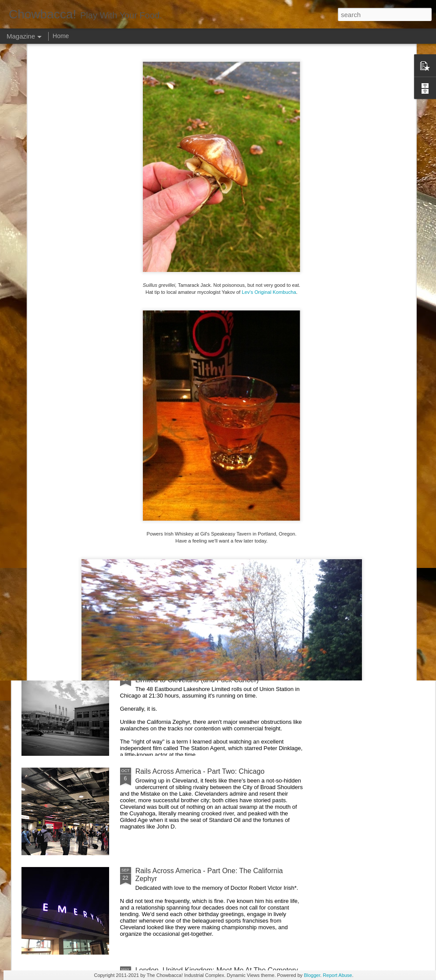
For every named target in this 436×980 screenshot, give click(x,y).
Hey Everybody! (160, 473)
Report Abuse (338, 975)
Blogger (312, 975)
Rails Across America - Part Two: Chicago (200, 771)
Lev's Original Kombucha (269, 195)
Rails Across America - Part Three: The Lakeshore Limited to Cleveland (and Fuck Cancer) (213, 676)
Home (61, 36)
